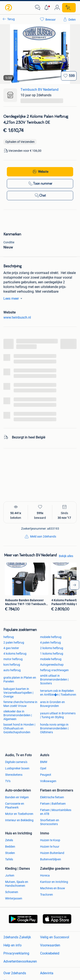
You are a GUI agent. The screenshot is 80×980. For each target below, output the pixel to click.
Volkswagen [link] (48, 781)
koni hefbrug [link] (12, 665)
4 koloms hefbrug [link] (15, 654)
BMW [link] (44, 762)
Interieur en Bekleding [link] (19, 820)
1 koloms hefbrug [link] (52, 654)
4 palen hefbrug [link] (50, 642)
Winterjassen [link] (14, 898)
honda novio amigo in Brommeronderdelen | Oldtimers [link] (54, 728)
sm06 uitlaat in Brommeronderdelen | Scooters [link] (54, 679)
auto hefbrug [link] (12, 670)
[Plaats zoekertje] (69, 8)
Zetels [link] (9, 840)
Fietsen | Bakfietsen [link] (53, 804)
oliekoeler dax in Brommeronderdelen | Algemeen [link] (18, 715)
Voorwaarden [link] (50, 945)
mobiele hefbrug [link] (51, 637)
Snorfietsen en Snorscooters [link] (50, 822)
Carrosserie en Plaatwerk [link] (15, 806)
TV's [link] (8, 781)
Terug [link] (11, 19)
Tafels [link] (9, 859)
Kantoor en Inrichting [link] (54, 882)
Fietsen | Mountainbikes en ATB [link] (56, 812)
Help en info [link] (12, 945)
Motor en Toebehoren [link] (19, 814)
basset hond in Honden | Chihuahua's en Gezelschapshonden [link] (19, 728)
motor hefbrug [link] (13, 659)
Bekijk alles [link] (66, 556)
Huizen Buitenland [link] (52, 853)
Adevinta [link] (47, 973)
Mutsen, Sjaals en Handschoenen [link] (17, 884)
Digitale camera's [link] (16, 762)
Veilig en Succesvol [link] (55, 937)
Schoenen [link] (12, 892)
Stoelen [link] (10, 853)
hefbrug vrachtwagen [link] (54, 670)
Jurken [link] (10, 875)
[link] (9, 8)
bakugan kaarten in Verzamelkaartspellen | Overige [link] (18, 693)
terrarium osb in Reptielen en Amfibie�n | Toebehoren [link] (58, 693)
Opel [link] (43, 768)
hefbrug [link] (9, 637)
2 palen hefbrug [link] (14, 642)
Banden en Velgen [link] (17, 797)
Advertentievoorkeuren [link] (20, 961)
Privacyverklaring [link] (16, 953)
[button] (47, 8)
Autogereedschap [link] (52, 665)
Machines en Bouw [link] (53, 888)
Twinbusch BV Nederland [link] (39, 90)
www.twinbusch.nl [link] (17, 317)
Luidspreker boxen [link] (17, 768)
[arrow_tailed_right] (74, 585)
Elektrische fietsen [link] (52, 797)
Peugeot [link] (46, 775)
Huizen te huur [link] (50, 847)
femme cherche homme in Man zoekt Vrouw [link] (20, 704)
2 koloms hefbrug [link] (52, 648)
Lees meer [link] (14, 298)
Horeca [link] (45, 875)
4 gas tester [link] (11, 648)
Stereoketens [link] (14, 775)
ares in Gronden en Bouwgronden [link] (52, 704)
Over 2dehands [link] (15, 973)
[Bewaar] (69, 76)
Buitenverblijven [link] (51, 859)
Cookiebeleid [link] (50, 953)
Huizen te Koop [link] (50, 840)
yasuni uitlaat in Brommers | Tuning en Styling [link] (58, 715)
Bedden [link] (10, 847)
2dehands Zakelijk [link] (17, 937)
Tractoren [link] (47, 895)
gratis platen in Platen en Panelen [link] (20, 679)
